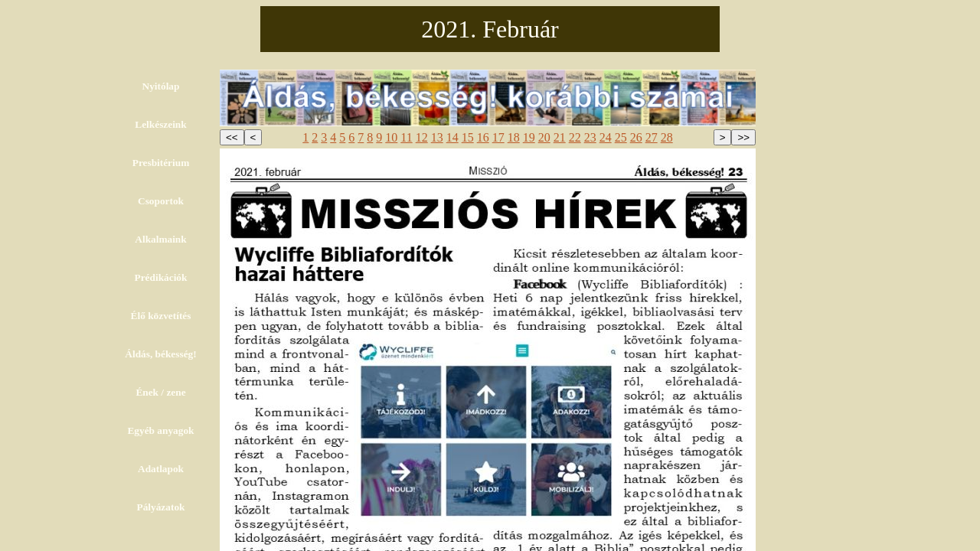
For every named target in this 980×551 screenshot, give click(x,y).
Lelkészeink (160, 124)
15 (468, 137)
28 (667, 137)
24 (606, 137)
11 (406, 137)
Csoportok (161, 201)
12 (422, 137)
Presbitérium (161, 163)
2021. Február (490, 29)
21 (560, 137)
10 (391, 137)
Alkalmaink (160, 239)
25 (621, 137)
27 (652, 137)
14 (452, 137)
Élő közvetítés (161, 316)
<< (232, 137)
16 (483, 137)
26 (636, 137)
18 (514, 137)
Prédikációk (161, 277)
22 (575, 137)
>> (743, 137)
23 (590, 137)
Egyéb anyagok (160, 430)
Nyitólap (161, 86)
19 (529, 137)
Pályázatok (161, 507)
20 (544, 137)
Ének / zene (160, 392)
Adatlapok (161, 469)
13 (437, 137)
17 (498, 137)
